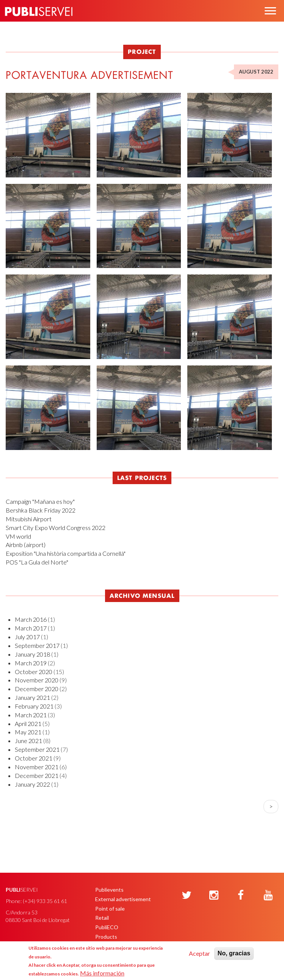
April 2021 (28, 724)
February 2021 (34, 706)
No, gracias (234, 953)
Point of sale (110, 909)
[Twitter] (187, 895)
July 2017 (27, 637)
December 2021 (37, 775)
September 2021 (37, 749)
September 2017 (37, 645)
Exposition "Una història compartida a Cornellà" (66, 553)
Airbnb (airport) (26, 545)
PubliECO (107, 927)
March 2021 (31, 715)
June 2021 (28, 741)
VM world (18, 536)
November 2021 (37, 767)
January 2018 (32, 654)
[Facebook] (241, 895)
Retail (102, 918)
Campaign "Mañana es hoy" (40, 501)
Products (106, 937)
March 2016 (31, 619)
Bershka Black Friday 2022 (41, 510)
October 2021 (34, 758)
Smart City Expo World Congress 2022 (56, 528)
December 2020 (37, 689)
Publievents (109, 890)
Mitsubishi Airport (29, 519)
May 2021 (28, 732)
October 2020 (34, 672)
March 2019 (31, 663)
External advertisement (123, 899)
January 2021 (32, 697)
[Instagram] (214, 895)
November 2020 (37, 680)
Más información (102, 973)
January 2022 (32, 784)
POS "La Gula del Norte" (37, 562)
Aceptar (199, 953)
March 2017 (31, 628)
